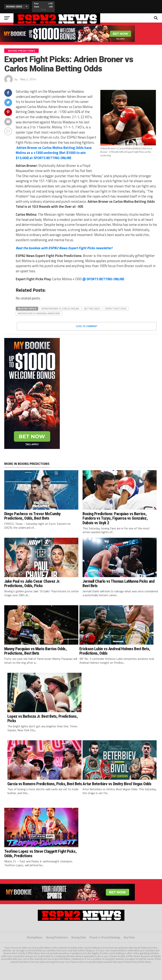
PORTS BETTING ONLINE (54, 153)
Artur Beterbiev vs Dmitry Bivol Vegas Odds (117, 784)
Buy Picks (129, 937)
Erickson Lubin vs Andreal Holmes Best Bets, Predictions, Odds (115, 651)
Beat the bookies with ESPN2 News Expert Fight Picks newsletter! (64, 248)
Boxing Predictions (57, 937)
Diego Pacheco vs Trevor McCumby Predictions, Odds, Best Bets (32, 516)
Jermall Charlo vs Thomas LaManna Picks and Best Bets (118, 584)
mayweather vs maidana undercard (39, 313)
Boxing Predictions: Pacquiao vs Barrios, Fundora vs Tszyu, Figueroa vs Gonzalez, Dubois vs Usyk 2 (115, 518)
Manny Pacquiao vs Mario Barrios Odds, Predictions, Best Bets (35, 651)
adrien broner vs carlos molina (60, 309)
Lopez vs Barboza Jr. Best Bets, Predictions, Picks (42, 719)
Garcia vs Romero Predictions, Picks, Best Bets (45, 784)
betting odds (92, 309)
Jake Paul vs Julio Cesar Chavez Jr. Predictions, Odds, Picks (32, 584)
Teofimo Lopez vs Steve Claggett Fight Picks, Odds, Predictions (40, 854)
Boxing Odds (79, 937)
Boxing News (35, 937)
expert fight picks (116, 309)
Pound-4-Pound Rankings (105, 937)
